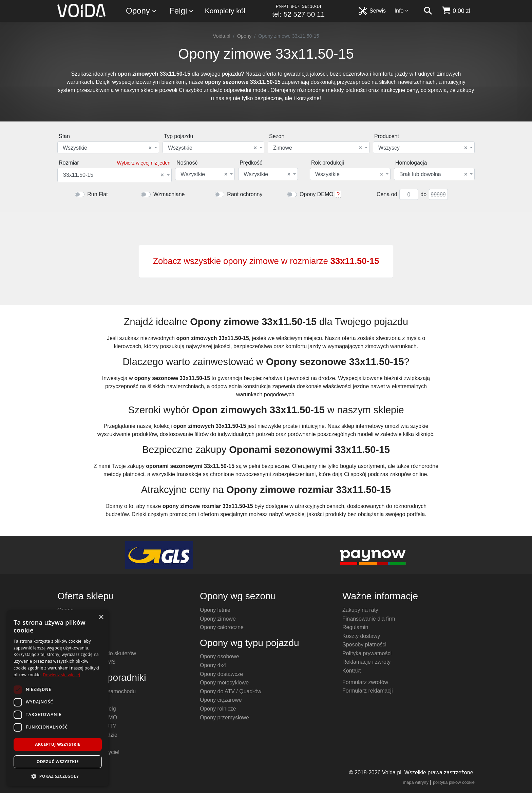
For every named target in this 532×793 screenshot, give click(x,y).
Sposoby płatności (364, 645)
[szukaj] (428, 11)
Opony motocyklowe (224, 683)
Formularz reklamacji (367, 691)
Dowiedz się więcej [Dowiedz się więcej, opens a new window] (61, 675)
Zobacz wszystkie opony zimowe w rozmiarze (266, 261)
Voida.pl (222, 36)
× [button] (101, 617)
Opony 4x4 (213, 665)
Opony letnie (215, 610)
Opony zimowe (218, 619)
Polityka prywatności (367, 653)
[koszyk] (456, 11)
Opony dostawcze (221, 674)
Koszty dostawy (361, 636)
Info (402, 11)
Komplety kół (225, 11)
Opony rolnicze (218, 709)
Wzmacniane (169, 194)
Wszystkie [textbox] (107, 148)
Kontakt (351, 671)
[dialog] (58, 698)
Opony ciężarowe (221, 700)
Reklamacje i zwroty (366, 662)
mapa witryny (416, 782)
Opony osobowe (220, 656)
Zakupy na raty (360, 610)
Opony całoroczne (222, 627)
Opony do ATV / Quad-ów (231, 691)
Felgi (182, 11)
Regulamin (355, 627)
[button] (58, 776)
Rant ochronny (245, 194)
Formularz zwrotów (365, 682)
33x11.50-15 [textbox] (113, 175)
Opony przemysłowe (224, 718)
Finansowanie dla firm (369, 619)
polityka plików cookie (454, 782)
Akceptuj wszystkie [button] (58, 744)
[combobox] (108, 147)
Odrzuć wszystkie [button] (58, 762)
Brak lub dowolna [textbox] (433, 174)
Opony (142, 11)
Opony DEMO (317, 194)
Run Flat (97, 194)
